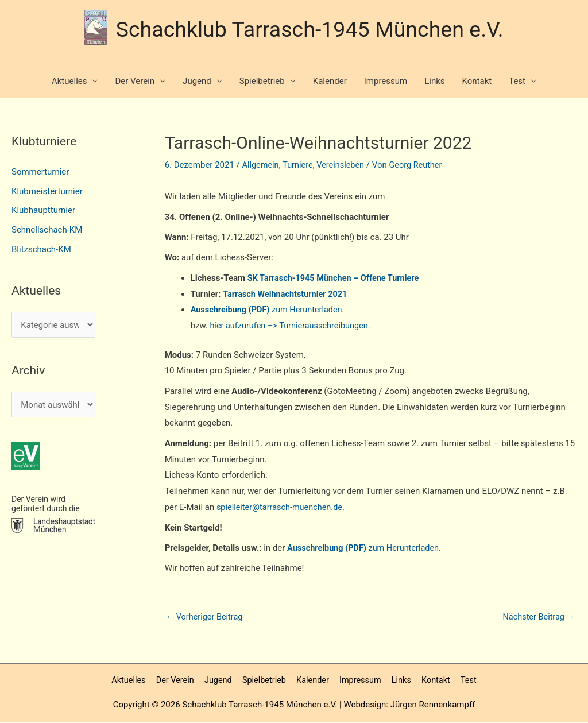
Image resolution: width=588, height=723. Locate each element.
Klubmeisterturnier (47, 192)
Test (517, 82)
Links (434, 82)
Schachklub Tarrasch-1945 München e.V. (310, 28)
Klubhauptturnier (43, 211)
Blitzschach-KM (41, 250)
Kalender (330, 82)
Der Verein (135, 82)
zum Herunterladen (269, 310)
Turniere (299, 166)
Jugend (197, 82)
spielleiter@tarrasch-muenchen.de (282, 508)
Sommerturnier (40, 172)
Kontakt (477, 82)
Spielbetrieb (262, 82)
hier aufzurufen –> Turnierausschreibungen (292, 326)
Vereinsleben (343, 166)
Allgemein (262, 166)
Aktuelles (69, 82)
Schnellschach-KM (47, 230)
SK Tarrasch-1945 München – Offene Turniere (336, 279)
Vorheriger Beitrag (206, 617)
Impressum (386, 82)
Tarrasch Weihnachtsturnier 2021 (287, 294)
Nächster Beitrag (537, 617)
